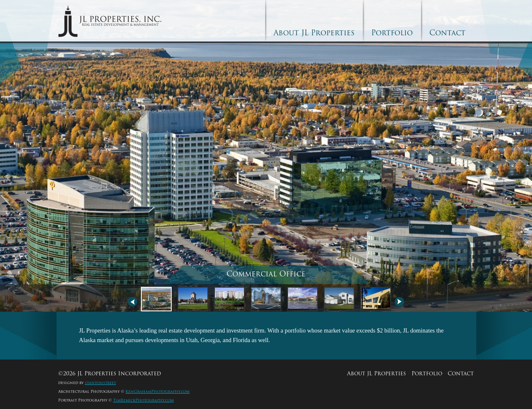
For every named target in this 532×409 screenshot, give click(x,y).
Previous (133, 302)
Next (399, 302)
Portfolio (392, 33)
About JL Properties (314, 33)
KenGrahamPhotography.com (158, 392)
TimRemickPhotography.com (143, 400)
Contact (447, 33)
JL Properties (110, 21)
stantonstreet (100, 383)
